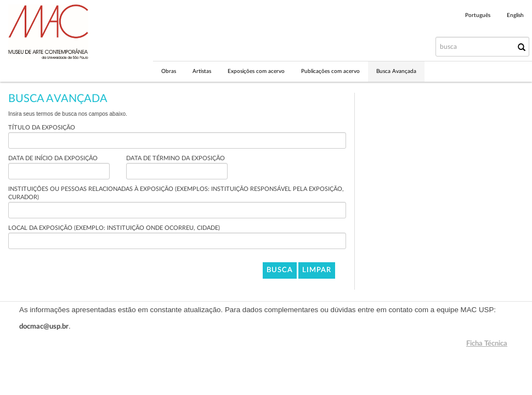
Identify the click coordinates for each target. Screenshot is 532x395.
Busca (280, 270)
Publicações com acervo (330, 71)
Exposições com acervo (256, 71)
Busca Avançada (396, 71)
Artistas (202, 71)
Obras (169, 71)
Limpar (317, 270)
